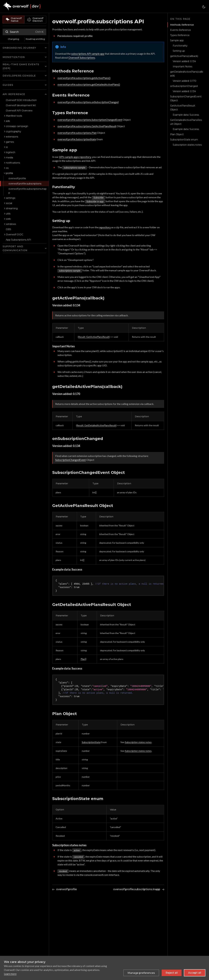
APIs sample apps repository (75, 157)
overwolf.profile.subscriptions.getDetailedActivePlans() (89, 84)
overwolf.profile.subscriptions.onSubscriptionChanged (88, 102)
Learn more (10, 974)
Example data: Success (186, 115)
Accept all (195, 973)
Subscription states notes (138, 742)
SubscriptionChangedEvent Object (186, 98)
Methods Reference (182, 25)
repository (105, 227)
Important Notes (182, 67)
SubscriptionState (91, 742)
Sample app (177, 40)
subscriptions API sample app (88, 54)
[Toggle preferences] (141, 973)
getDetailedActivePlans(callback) (187, 74)
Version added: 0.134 (184, 61)
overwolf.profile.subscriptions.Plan (77, 133)
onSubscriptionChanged (184, 86)
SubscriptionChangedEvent (70, 460)
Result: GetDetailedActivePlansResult (96, 425)
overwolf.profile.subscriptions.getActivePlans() (84, 78)
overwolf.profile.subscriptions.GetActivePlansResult (87, 126)
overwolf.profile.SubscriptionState (77, 139)
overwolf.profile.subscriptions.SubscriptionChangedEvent (90, 120)
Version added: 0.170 (185, 81)
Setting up (179, 51)
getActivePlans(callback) (184, 56)
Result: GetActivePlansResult (94, 337)
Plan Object (177, 134)
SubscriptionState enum (184, 140)
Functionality (180, 46)
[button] (24, 42)
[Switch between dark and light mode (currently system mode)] (204, 7)
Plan (83, 659)
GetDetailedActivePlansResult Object (186, 122)
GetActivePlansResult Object (183, 108)
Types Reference (180, 35)
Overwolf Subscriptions (82, 57)
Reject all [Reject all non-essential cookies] (172, 973)
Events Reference (181, 30)
